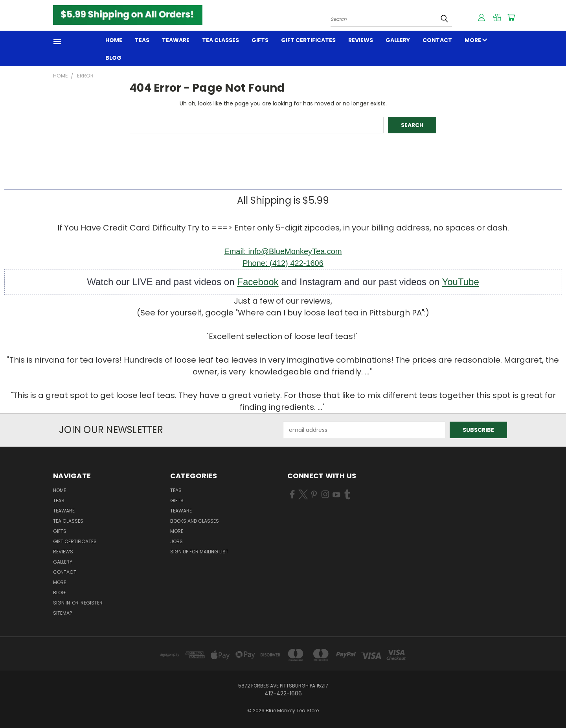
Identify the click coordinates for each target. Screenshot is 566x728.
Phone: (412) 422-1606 (283, 263)
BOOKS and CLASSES (195, 521)
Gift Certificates (308, 40)
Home (114, 40)
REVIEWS (361, 40)
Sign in (62, 603)
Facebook (258, 282)
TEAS (176, 490)
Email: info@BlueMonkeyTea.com (283, 251)
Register (92, 603)
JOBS (176, 541)
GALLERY (398, 40)
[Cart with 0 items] (511, 17)
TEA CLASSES (221, 40)
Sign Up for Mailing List (199, 552)
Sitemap (62, 613)
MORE (476, 40)
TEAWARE (176, 40)
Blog (113, 58)
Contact (437, 40)
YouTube (460, 282)
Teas (142, 40)
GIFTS (260, 40)
